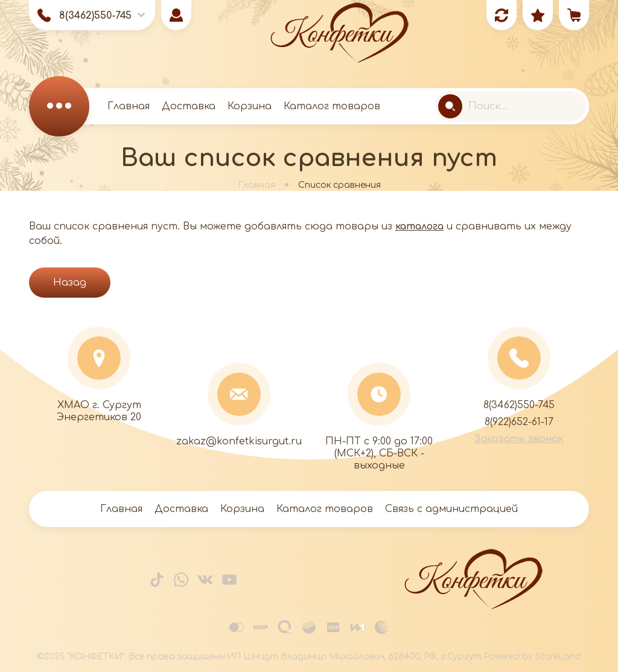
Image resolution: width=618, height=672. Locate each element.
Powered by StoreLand (532, 657)
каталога (419, 226)
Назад (70, 283)
